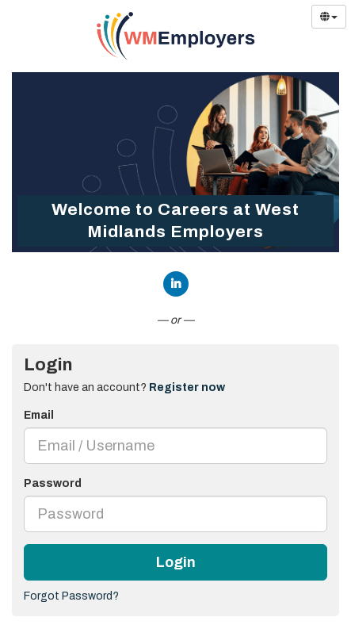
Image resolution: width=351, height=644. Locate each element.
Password (53, 483)
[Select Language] (329, 17)
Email (39, 415)
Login (176, 562)
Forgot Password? (71, 596)
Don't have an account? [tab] (124, 387)
